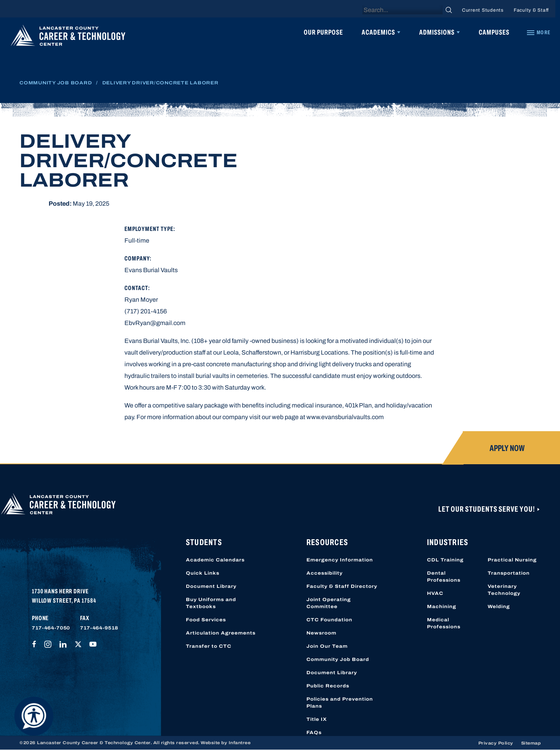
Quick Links (203, 573)
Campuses (494, 32)
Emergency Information (340, 560)
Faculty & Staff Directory (342, 586)
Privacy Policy (496, 743)
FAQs (314, 733)
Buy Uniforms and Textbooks (211, 603)
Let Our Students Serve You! (487, 509)
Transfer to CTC (209, 646)
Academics (378, 32)
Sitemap (531, 743)
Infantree (240, 743)
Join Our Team (327, 646)
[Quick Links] (538, 33)
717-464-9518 (99, 628)
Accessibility (325, 573)
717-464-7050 (51, 628)
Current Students (483, 10)
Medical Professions (444, 623)
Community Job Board (56, 83)
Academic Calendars (215, 560)
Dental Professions (444, 577)
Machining (442, 607)
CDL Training (445, 560)
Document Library (211, 586)
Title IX (317, 719)
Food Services (206, 620)
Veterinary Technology (504, 590)
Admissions (437, 32)
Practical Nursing (512, 560)
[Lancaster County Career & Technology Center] (68, 37)
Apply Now (507, 448)
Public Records (328, 686)
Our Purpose (323, 32)
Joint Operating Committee (329, 603)
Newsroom (321, 633)
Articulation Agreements (221, 633)
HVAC (435, 593)
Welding (499, 607)
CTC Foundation (329, 620)
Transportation (509, 573)
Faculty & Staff (531, 10)
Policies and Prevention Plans (340, 703)
